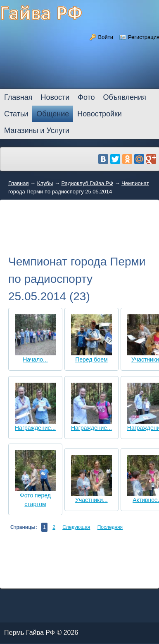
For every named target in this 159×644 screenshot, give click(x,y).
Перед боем (91, 359)
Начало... (35, 359)
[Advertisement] (79, 234)
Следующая (76, 527)
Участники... (91, 500)
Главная (18, 183)
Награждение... (35, 428)
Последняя (110, 527)
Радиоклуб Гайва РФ (87, 183)
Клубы (45, 183)
